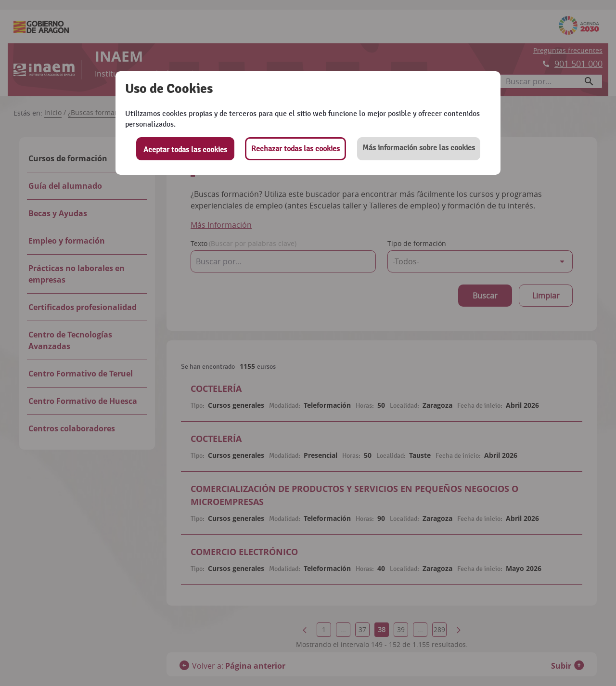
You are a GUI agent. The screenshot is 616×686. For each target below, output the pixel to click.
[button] (419, 149)
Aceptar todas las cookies (185, 150)
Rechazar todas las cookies (295, 149)
